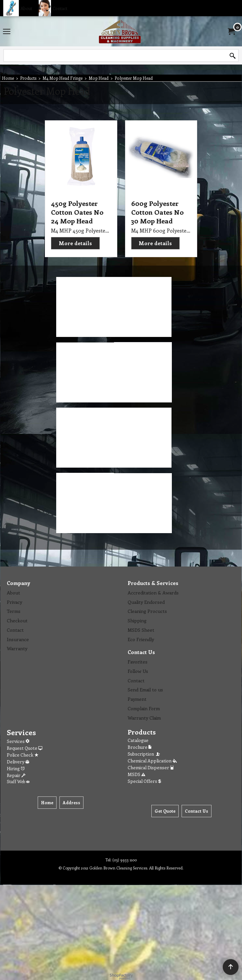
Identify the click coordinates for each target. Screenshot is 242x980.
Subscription (144, 754)
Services (18, 741)
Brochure (140, 747)
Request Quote (25, 748)
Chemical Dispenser (151, 767)
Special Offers (144, 781)
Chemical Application (152, 761)
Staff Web (18, 781)
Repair (16, 775)
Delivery (18, 762)
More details (75, 243)
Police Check (23, 755)
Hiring (16, 768)
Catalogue (138, 740)
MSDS (136, 774)
